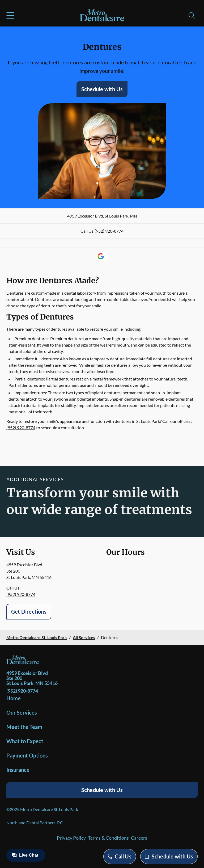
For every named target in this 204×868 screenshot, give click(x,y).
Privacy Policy (71, 838)
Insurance (18, 770)
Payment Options (27, 755)
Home (14, 698)
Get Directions (29, 612)
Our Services (22, 712)
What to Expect (25, 741)
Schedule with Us (102, 89)
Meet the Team (24, 727)
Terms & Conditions (108, 838)
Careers (139, 838)
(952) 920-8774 (109, 231)
